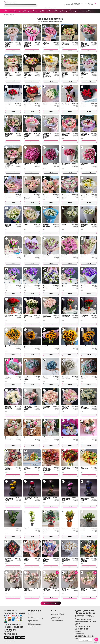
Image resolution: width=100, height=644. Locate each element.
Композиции (56, 12)
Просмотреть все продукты (51, 603)
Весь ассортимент (32, 626)
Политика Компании (33, 620)
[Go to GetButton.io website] (96, 642)
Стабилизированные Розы (15, 12)
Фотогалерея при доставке (58, 613)
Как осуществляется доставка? (35, 619)
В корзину (13, 51)
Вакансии (30, 623)
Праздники (43, 12)
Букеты (25, 12)
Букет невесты (70, 12)
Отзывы (53, 616)
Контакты (30, 614)
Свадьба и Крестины (80, 12)
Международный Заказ (57, 620)
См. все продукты (55, 617)
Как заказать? (31, 616)
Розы (6, 12)
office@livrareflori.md (80, 633)
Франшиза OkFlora (32, 613)
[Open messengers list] (96, 639)
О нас (29, 622)
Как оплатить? (31, 617)
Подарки (63, 12)
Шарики (49, 12)
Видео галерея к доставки (58, 614)
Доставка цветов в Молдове (34, 625)
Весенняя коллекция (33, 12)
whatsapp (78, 638)
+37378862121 (68, 5)
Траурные (89, 12)
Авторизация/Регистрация (58, 619)
